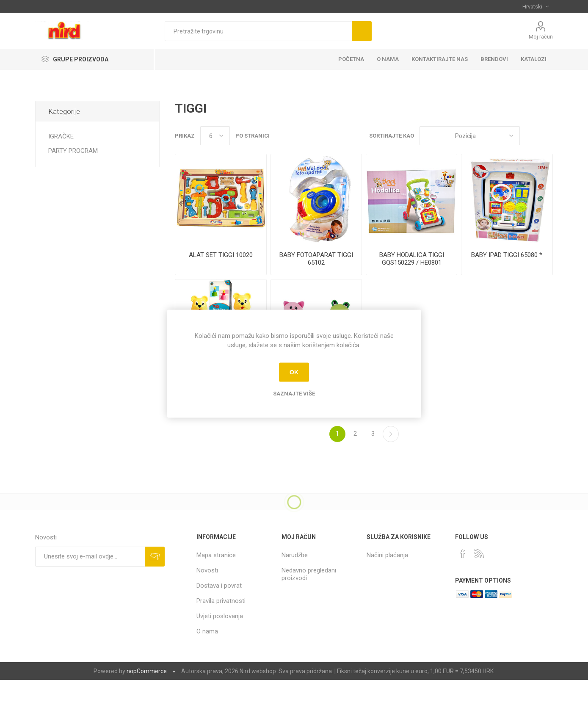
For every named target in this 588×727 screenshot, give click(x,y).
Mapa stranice (216, 555)
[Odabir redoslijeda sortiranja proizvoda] (470, 136)
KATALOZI (534, 59)
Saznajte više (294, 393)
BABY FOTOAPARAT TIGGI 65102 (316, 259)
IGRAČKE (61, 136)
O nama (207, 631)
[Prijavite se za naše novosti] (90, 557)
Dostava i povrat (219, 586)
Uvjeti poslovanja (220, 616)
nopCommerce (147, 671)
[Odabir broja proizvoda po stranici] (215, 136)
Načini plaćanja (387, 555)
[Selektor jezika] (536, 6)
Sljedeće (391, 434)
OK (294, 372)
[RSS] (479, 553)
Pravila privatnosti (221, 601)
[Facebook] (463, 553)
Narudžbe (295, 555)
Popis (547, 136)
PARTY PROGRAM (73, 151)
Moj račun (541, 37)
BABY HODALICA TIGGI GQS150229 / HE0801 (412, 259)
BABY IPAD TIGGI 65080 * (507, 255)
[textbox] (258, 31)
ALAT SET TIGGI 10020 (221, 255)
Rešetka (530, 136)
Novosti (207, 570)
